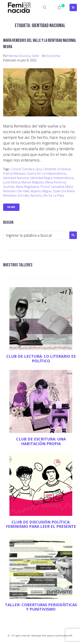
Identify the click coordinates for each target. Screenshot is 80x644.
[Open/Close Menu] (73, 7)
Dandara (28, 169)
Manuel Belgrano (33, 182)
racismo (36, 195)
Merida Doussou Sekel (24, 56)
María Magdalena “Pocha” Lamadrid (40, 187)
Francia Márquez (14, 173)
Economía (53, 56)
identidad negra (41, 178)
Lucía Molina (12, 182)
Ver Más (11, 207)
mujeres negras (41, 191)
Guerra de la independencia (46, 173)
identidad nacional (16, 178)
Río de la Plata (54, 195)
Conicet (16, 169)
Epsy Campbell (46, 169)
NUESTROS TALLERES (18, 265)
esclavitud (64, 169)
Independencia (63, 178)
